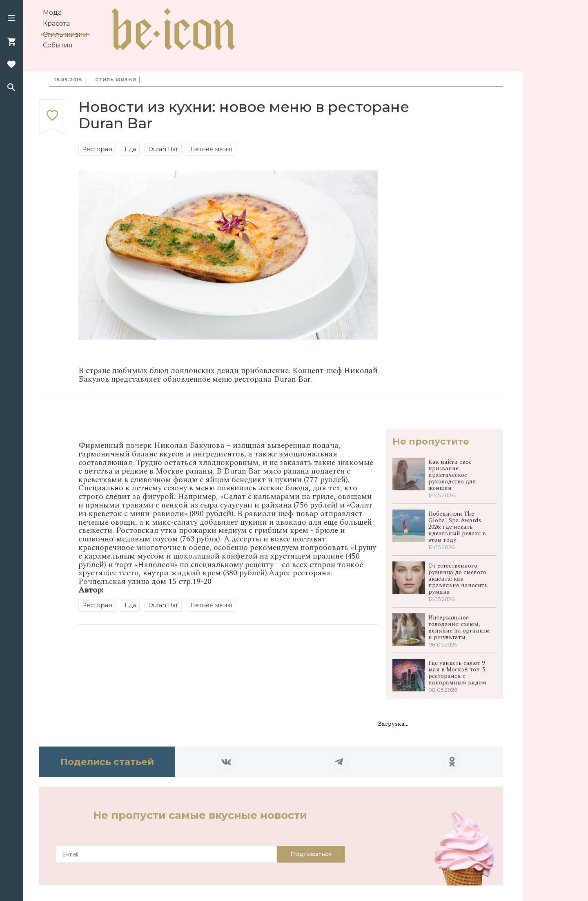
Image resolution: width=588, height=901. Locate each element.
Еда (130, 149)
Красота (56, 23)
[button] (11, 19)
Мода (52, 12)
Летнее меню (211, 149)
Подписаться (311, 854)
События (58, 45)
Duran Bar (163, 149)
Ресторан (97, 149)
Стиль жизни (65, 35)
